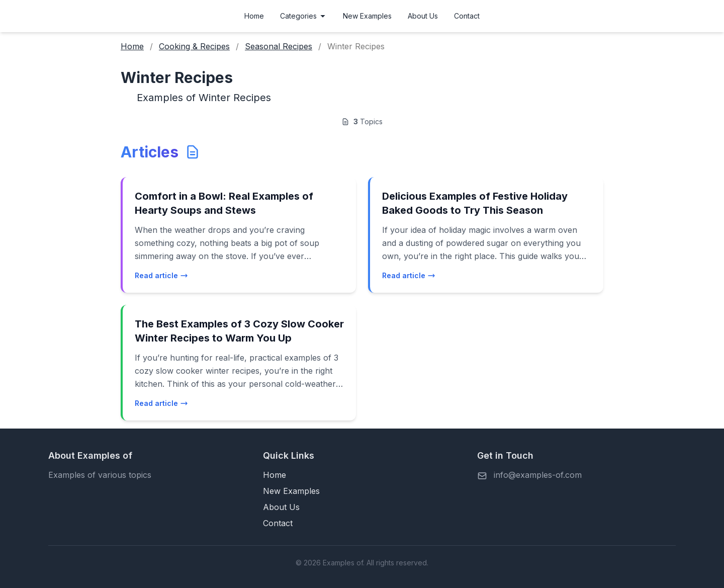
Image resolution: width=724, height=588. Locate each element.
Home (254, 16)
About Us (423, 16)
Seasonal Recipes (279, 46)
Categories (303, 16)
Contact (467, 16)
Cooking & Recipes (194, 46)
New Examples (367, 16)
